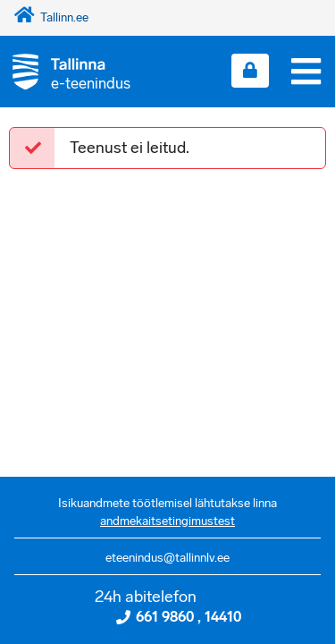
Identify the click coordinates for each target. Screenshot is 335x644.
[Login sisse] (250, 71)
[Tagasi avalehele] (65, 71)
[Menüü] (306, 72)
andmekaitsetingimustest (167, 521)
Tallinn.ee (51, 17)
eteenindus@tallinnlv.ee (167, 558)
